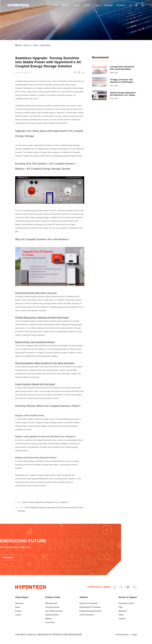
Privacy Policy (122, 635)
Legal (134, 635)
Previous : (50, 509)
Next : (43, 502)
